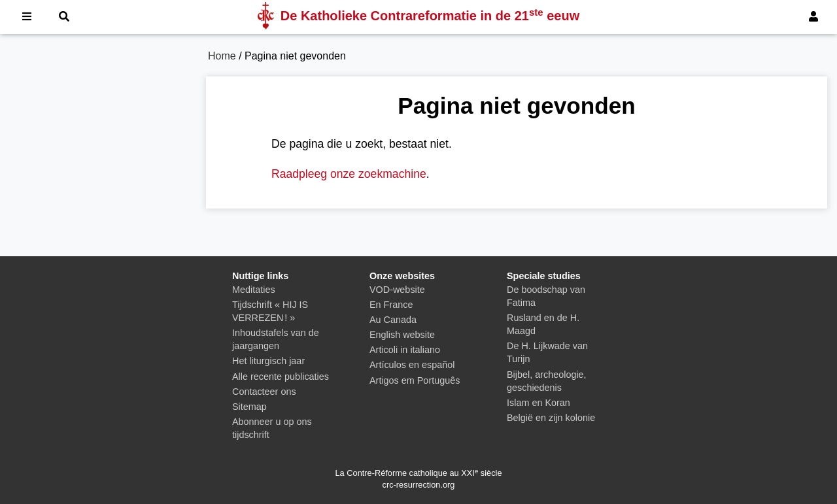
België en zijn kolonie (551, 418)
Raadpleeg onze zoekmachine (349, 174)
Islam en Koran (538, 403)
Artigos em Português (415, 380)
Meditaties (254, 290)
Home (222, 56)
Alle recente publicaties (281, 377)
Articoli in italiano (405, 350)
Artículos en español (412, 365)
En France (391, 305)
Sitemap (249, 407)
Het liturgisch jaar (268, 361)
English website (402, 335)
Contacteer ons (264, 392)
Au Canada (393, 320)
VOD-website (397, 290)
